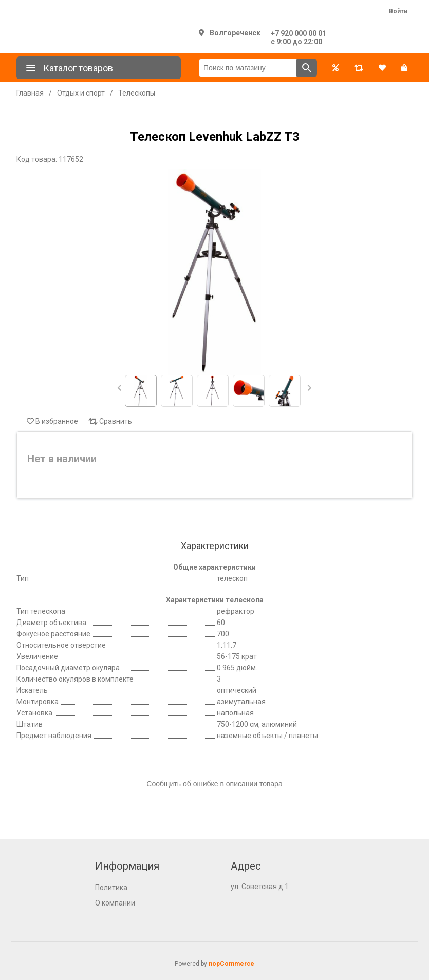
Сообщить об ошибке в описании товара (214, 784)
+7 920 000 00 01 (299, 33)
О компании (115, 903)
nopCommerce (231, 964)
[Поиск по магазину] (248, 68)
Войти (398, 11)
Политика (111, 888)
